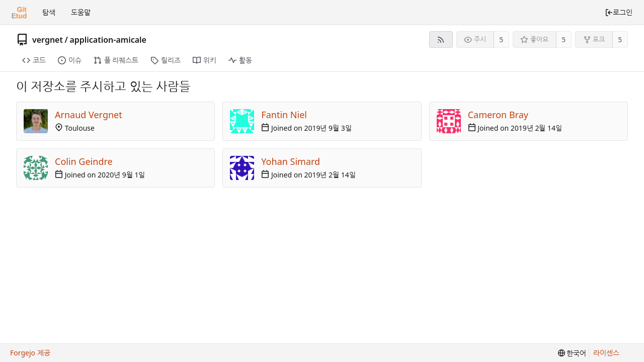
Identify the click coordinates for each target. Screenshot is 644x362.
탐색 (49, 12)
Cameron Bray (498, 115)
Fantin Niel (284, 115)
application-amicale (108, 40)
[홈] (19, 13)
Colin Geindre (84, 161)
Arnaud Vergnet (89, 115)
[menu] (572, 353)
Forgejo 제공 (30, 353)
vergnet (48, 40)
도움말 (81, 12)
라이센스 (606, 353)
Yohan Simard (291, 161)
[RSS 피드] (441, 39)
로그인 (619, 12)
